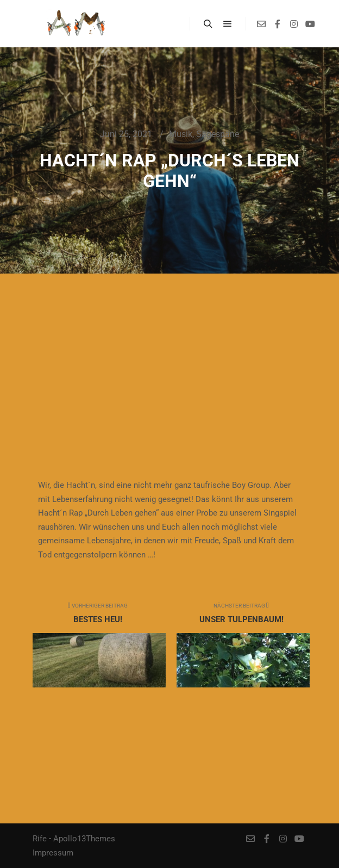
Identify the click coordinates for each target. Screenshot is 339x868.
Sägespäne (218, 134)
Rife (40, 839)
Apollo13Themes (84, 839)
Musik (181, 134)
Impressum (53, 853)
